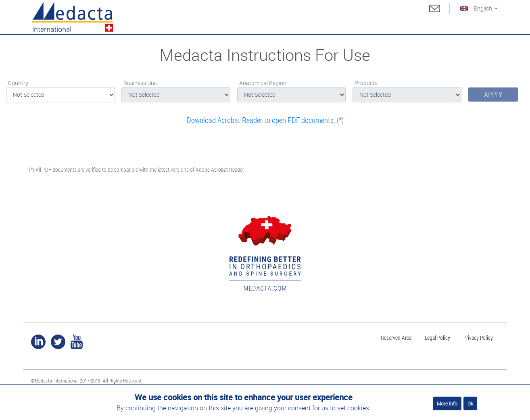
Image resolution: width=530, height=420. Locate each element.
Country (18, 83)
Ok (470, 403)
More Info (447, 403)
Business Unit (140, 83)
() (265, 120)
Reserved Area (396, 338)
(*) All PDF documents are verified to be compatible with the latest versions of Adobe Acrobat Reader (137, 169)
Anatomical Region (263, 83)
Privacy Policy (478, 338)
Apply (493, 94)
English (483, 8)
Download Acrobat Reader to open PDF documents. (261, 120)
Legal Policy (437, 338)
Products (366, 83)
